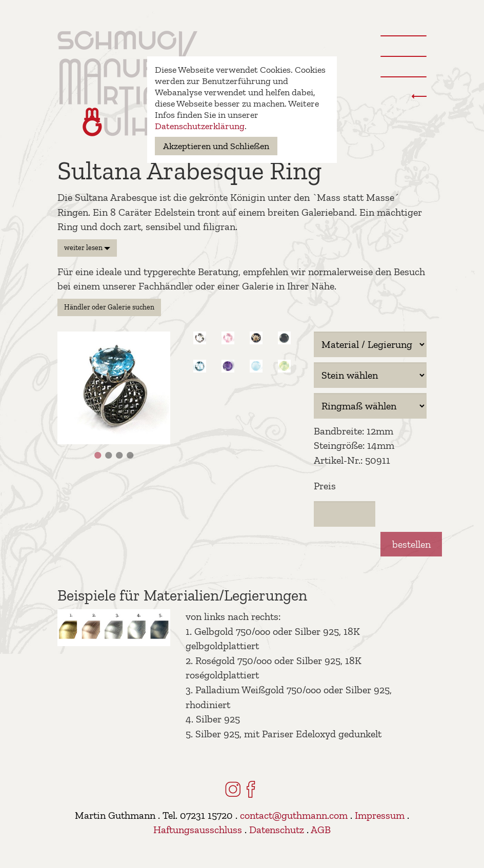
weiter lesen (87, 248)
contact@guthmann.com (294, 815)
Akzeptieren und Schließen (216, 146)
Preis (325, 486)
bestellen (411, 544)
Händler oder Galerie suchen (109, 307)
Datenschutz (277, 830)
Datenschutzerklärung (200, 126)
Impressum (380, 815)
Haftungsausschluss (198, 830)
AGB (321, 830)
